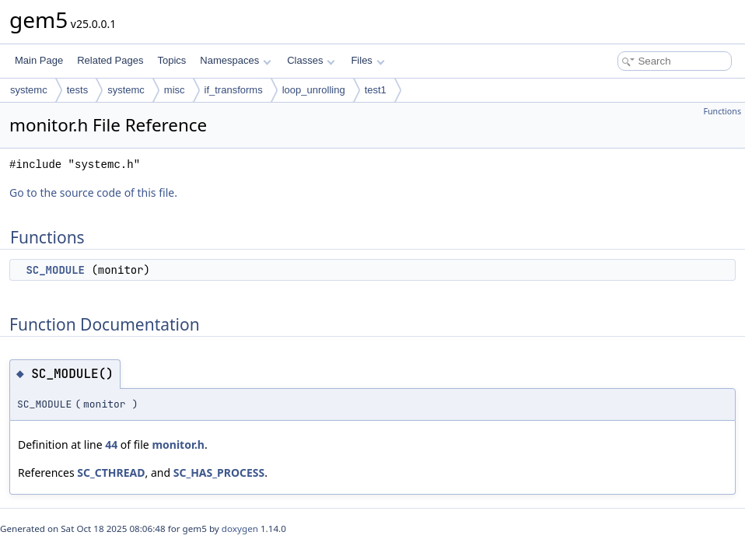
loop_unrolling (314, 90)
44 (111, 444)
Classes (311, 60)
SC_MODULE (55, 270)
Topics (171, 60)
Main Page (39, 60)
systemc (29, 90)
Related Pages (110, 60)
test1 (376, 90)
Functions (722, 111)
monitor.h (178, 444)
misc (175, 90)
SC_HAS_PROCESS (219, 472)
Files (367, 60)
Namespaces (235, 60)
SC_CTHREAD (111, 472)
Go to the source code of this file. (93, 192)
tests (77, 90)
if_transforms (234, 90)
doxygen (240, 528)
